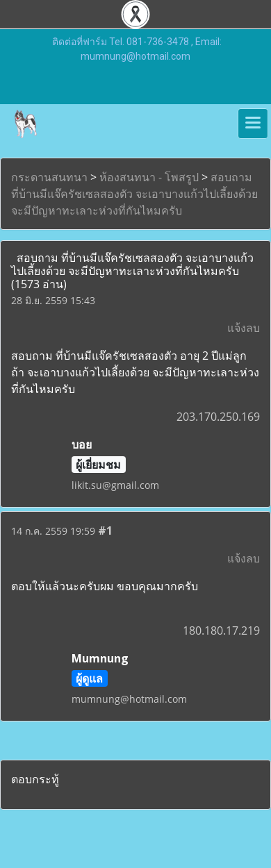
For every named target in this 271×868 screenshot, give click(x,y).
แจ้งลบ (244, 328)
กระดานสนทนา (49, 177)
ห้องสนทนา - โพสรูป (149, 177)
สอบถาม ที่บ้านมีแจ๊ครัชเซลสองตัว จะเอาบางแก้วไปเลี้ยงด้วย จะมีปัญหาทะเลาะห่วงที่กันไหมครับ (134, 194)
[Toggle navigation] (253, 124)
